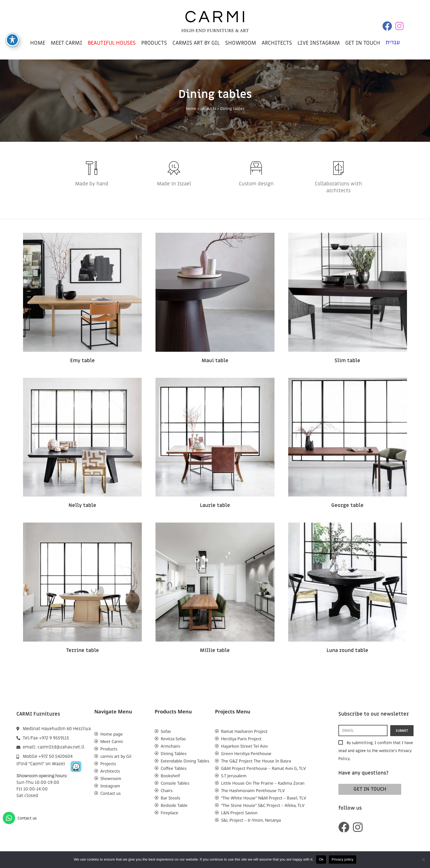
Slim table (347, 361)
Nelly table (82, 505)
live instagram (319, 43)
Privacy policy (342, 859)
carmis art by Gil (196, 43)
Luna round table (347, 650)
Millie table (215, 650)
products (154, 43)
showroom (241, 43)
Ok (321, 859)
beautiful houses (112, 43)
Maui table (215, 361)
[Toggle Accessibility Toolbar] (12, 38)
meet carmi (67, 43)
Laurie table (215, 505)
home (38, 43)
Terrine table (83, 650)
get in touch (363, 43)
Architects (277, 43)
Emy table (83, 361)
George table (347, 505)
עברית (393, 42)
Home (191, 109)
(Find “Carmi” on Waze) (41, 764)
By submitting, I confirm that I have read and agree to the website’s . (376, 751)
